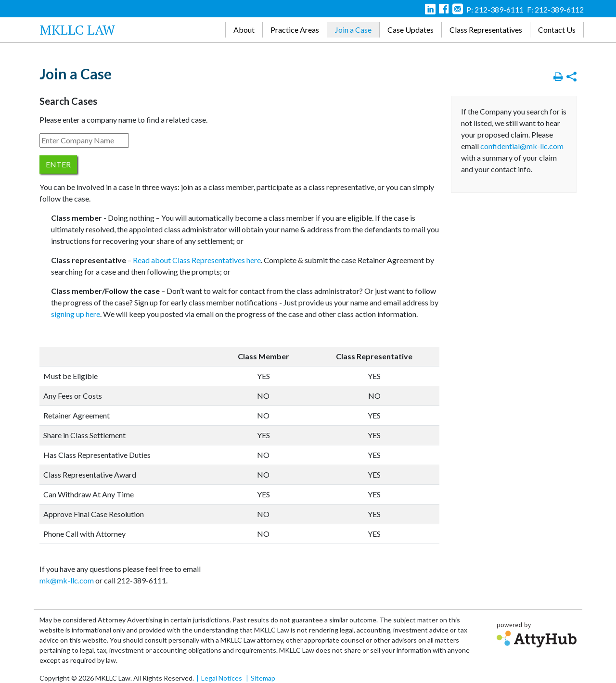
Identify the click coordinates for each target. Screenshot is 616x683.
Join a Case (353, 30)
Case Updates (411, 30)
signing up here (76, 314)
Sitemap (263, 678)
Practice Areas (295, 30)
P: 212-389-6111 (495, 9)
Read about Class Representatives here (197, 260)
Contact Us (557, 30)
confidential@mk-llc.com (522, 146)
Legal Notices (222, 678)
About (244, 30)
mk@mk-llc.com (67, 580)
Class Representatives (486, 30)
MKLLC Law (77, 30)
